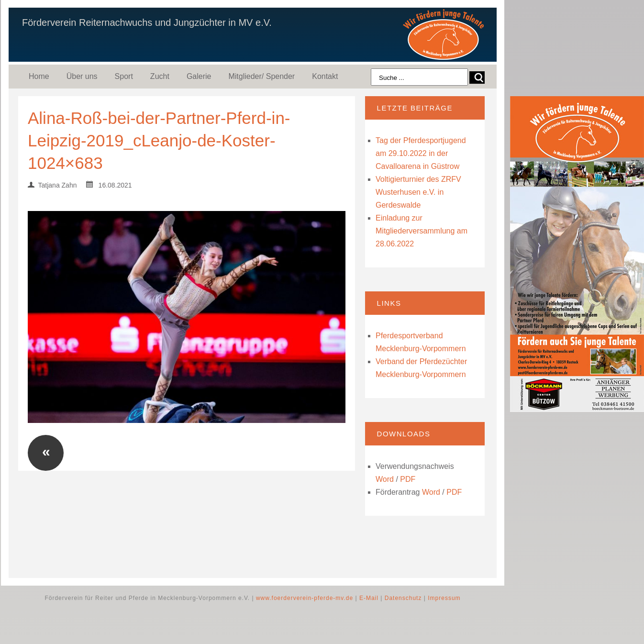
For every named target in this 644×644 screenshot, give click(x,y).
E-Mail (369, 598)
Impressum (444, 598)
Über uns (82, 76)
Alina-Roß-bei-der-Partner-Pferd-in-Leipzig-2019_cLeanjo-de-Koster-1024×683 (159, 140)
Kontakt (325, 76)
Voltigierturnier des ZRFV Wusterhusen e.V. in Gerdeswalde (418, 192)
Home (39, 76)
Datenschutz (403, 598)
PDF (408, 479)
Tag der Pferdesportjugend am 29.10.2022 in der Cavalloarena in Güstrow (421, 153)
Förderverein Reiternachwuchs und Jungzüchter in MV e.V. (147, 22)
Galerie (199, 76)
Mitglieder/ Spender (261, 76)
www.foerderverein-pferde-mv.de (305, 598)
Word (385, 479)
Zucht (160, 76)
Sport (124, 76)
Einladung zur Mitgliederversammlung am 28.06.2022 (422, 231)
